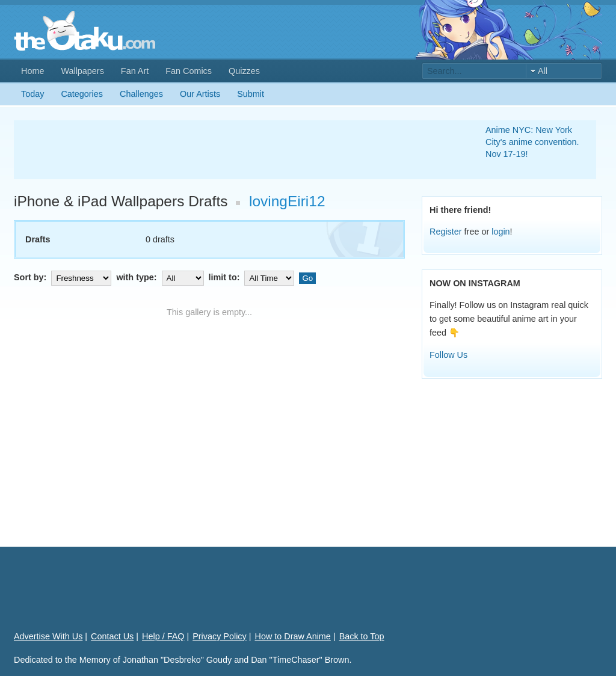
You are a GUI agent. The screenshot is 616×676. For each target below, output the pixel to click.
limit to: (253, 277)
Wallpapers (82, 71)
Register (446, 232)
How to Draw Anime (293, 636)
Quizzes (244, 71)
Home (32, 71)
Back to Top (362, 636)
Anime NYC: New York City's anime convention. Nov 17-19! (532, 142)
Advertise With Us (48, 636)
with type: (161, 277)
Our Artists (200, 94)
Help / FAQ (163, 636)
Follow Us (448, 355)
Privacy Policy (220, 636)
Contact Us (112, 636)
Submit (251, 94)
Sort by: (64, 277)
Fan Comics (189, 71)
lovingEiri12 (287, 201)
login (500, 232)
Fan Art (135, 71)
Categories (82, 94)
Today (32, 94)
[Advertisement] (235, 150)
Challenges (141, 94)
